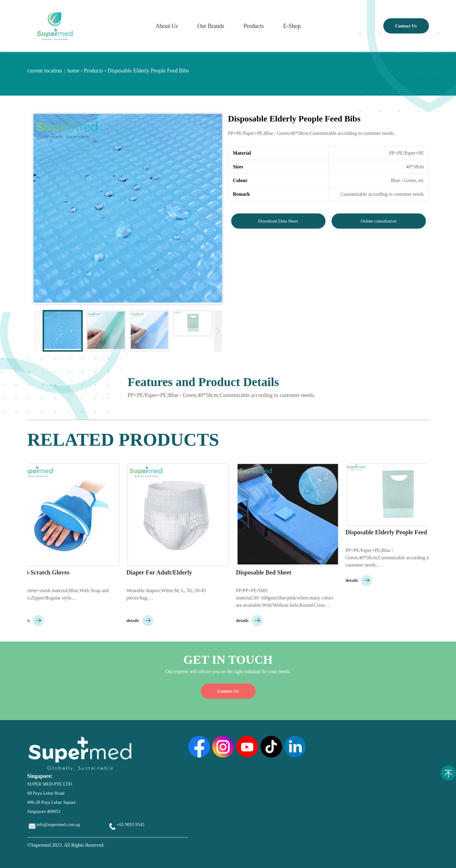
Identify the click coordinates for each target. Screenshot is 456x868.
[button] (218, 331)
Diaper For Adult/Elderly (161, 572)
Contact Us (406, 26)
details (32, 620)
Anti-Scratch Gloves (45, 572)
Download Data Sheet (278, 221)
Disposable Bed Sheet (265, 572)
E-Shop (292, 26)
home (73, 71)
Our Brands (211, 26)
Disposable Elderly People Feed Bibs (394, 532)
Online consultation (379, 221)
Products (253, 26)
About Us (167, 26)
